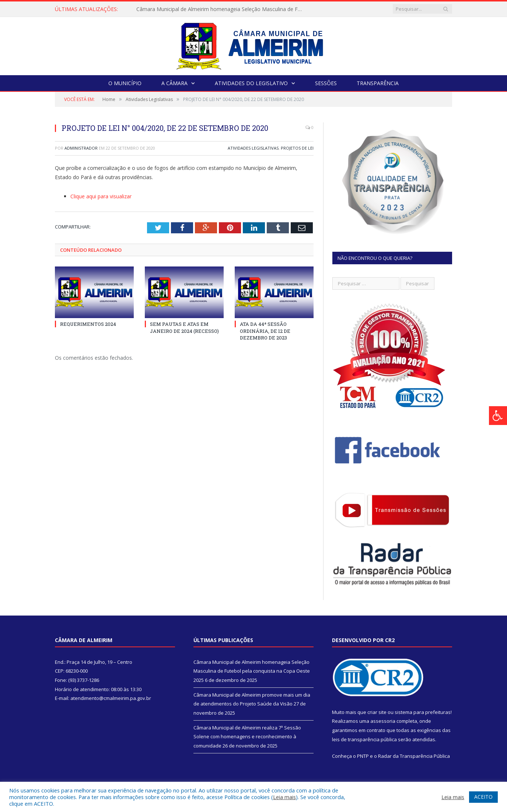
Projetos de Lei (297, 148)
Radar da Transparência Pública (414, 756)
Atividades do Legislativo (251, 83)
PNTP (363, 756)
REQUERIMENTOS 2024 (88, 324)
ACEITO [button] (483, 797)
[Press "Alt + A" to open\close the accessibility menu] (498, 416)
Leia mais (284, 797)
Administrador (81, 148)
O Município (125, 83)
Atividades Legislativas (253, 148)
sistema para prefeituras (423, 712)
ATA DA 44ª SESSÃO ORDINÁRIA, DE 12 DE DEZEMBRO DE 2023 (265, 331)
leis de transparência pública (364, 739)
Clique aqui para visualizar (101, 196)
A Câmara (174, 83)
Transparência (378, 83)
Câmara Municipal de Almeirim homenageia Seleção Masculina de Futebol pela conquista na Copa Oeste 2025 (221, 9)
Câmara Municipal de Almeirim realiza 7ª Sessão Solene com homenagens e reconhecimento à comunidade (247, 737)
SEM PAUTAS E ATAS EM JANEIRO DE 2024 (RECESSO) (184, 327)
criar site (377, 712)
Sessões (326, 83)
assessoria (383, 721)
